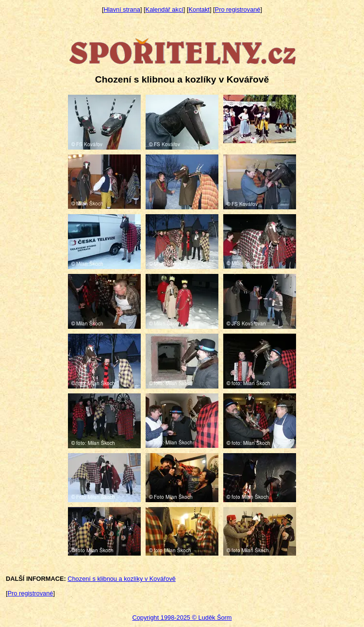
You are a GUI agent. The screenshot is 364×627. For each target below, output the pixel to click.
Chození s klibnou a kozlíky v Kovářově (122, 579)
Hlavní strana (122, 9)
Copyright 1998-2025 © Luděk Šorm (182, 618)
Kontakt (199, 9)
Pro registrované (238, 9)
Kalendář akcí (165, 9)
